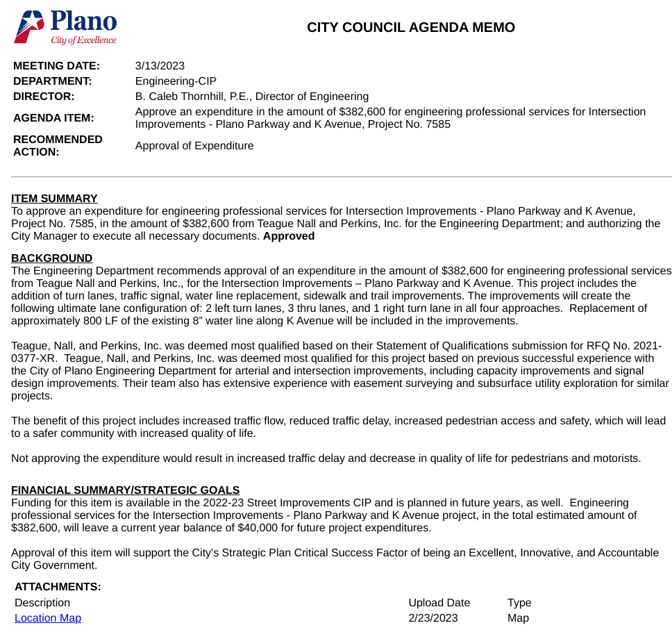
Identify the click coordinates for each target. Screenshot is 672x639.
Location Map (48, 619)
